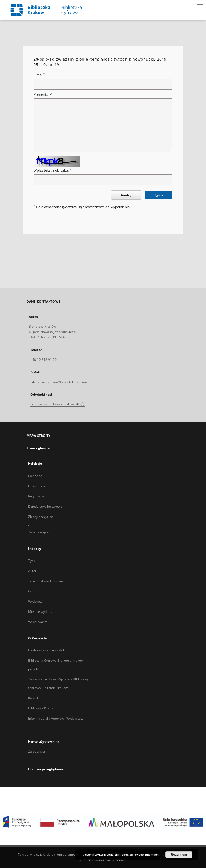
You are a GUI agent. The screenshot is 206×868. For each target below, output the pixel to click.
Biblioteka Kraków (42, 708)
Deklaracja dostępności (46, 650)
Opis (32, 591)
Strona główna (38, 448)
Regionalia (36, 496)
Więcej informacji (147, 855)
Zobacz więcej (39, 532)
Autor (32, 571)
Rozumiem (179, 855)
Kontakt (34, 698)
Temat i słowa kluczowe (46, 581)
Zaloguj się (36, 751)
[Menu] (200, 4)
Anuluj (126, 195)
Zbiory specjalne (41, 517)
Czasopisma (37, 486)
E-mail (39, 75)
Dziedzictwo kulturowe (45, 506)
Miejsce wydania (41, 612)
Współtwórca (38, 622)
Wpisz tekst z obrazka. (52, 171)
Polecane (35, 476)
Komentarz (43, 95)
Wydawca (35, 601)
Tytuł (32, 561)
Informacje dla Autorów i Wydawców (56, 718)
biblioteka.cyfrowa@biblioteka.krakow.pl (61, 382)
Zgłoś (159, 195)
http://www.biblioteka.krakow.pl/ (58, 404)
